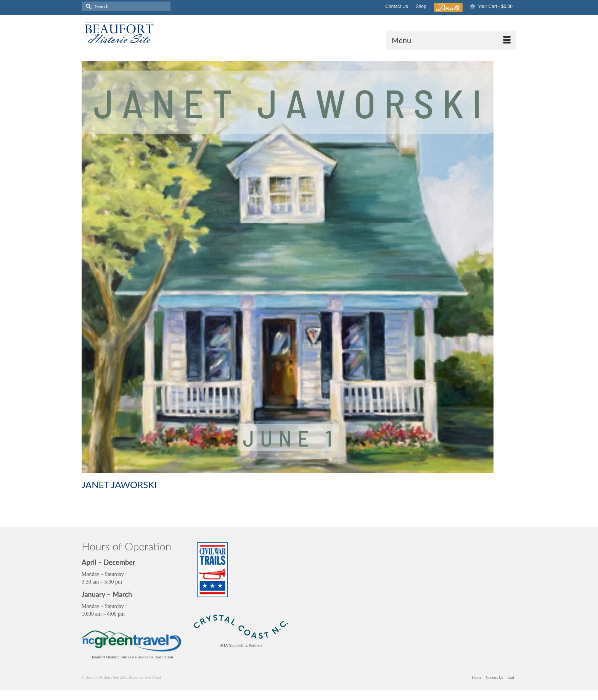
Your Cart (491, 6)
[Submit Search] (87, 6)
